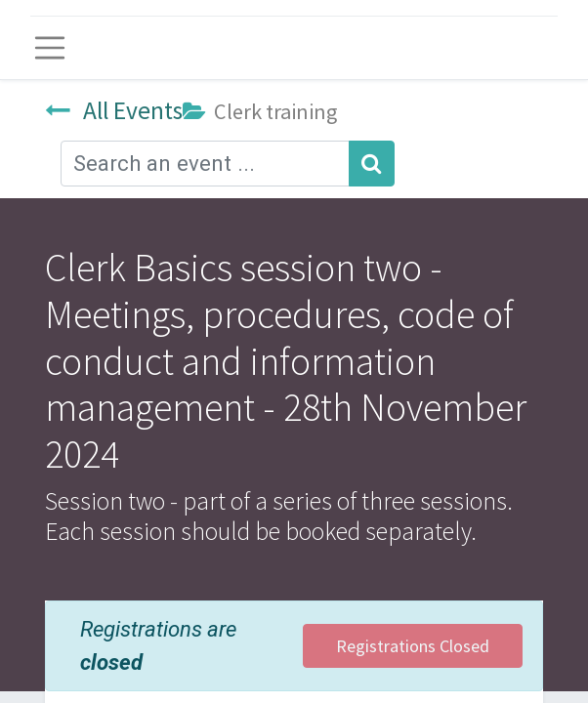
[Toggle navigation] (50, 48)
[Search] (372, 164)
